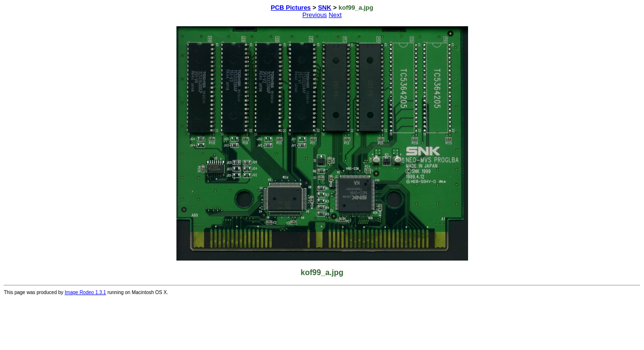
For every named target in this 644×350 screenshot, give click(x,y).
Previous (315, 15)
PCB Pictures (291, 8)
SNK (324, 8)
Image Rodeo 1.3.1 (85, 292)
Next (335, 15)
